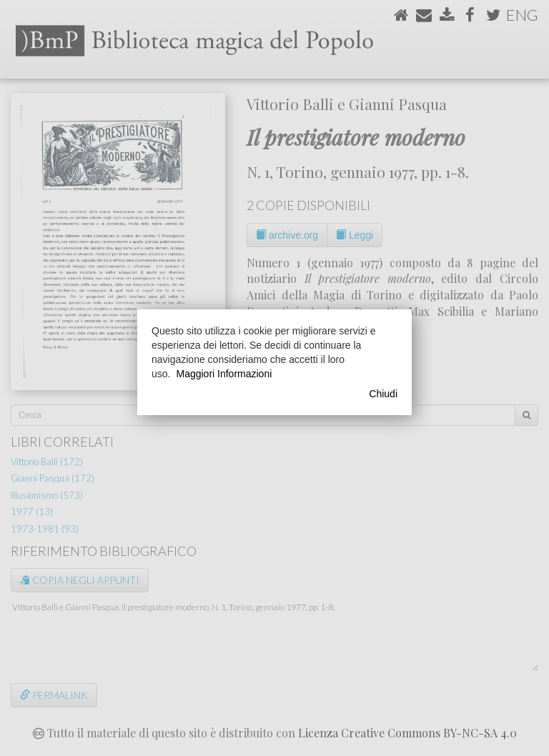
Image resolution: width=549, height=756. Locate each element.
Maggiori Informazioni (224, 374)
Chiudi (383, 394)
